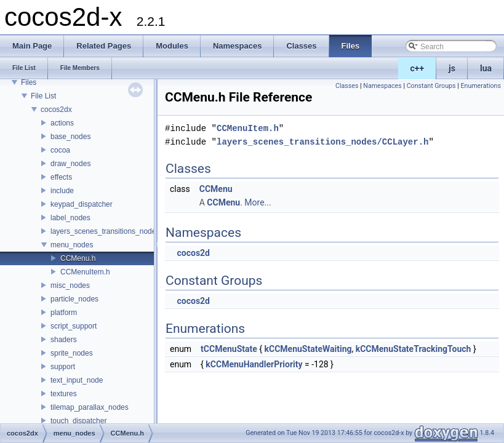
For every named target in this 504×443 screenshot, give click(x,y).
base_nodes (70, 137)
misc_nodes (70, 285)
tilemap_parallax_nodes (90, 407)
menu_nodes (72, 245)
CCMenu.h (78, 258)
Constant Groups (431, 86)
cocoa (60, 150)
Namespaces (382, 86)
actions (62, 123)
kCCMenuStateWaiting (308, 349)
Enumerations (481, 86)
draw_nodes (70, 164)
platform (64, 313)
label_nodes (70, 218)
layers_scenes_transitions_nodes (105, 231)
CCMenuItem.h (85, 272)
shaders (64, 340)
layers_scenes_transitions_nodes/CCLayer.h (322, 142)
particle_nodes (74, 299)
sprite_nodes (72, 353)
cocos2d (193, 253)
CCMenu (216, 189)
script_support (74, 326)
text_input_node (77, 380)
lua (486, 68)
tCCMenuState (229, 349)
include (62, 191)
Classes (347, 86)
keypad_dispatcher (82, 204)
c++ (418, 68)
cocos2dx (56, 110)
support (63, 367)
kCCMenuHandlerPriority (254, 364)
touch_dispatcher (78, 421)
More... (258, 202)
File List (43, 96)
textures (64, 394)
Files (29, 82)
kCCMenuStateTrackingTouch (414, 349)
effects (61, 177)
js (452, 68)
